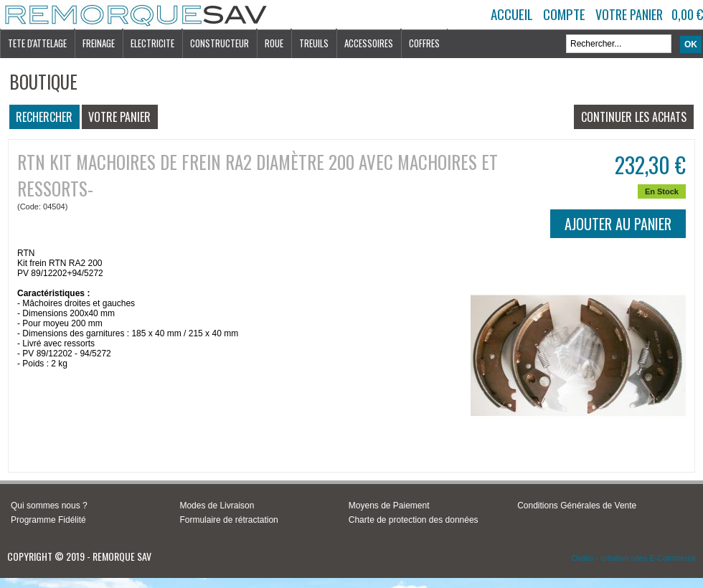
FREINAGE (99, 43)
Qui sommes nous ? (49, 506)
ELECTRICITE (152, 43)
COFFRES (424, 43)
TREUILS (314, 43)
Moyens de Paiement (389, 506)
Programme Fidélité (48, 520)
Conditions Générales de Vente (577, 506)
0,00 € (687, 14)
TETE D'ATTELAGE (37, 43)
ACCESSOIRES (369, 43)
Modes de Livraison (217, 506)
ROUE (274, 43)
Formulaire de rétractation (228, 520)
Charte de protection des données (414, 520)
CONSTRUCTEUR (220, 43)
